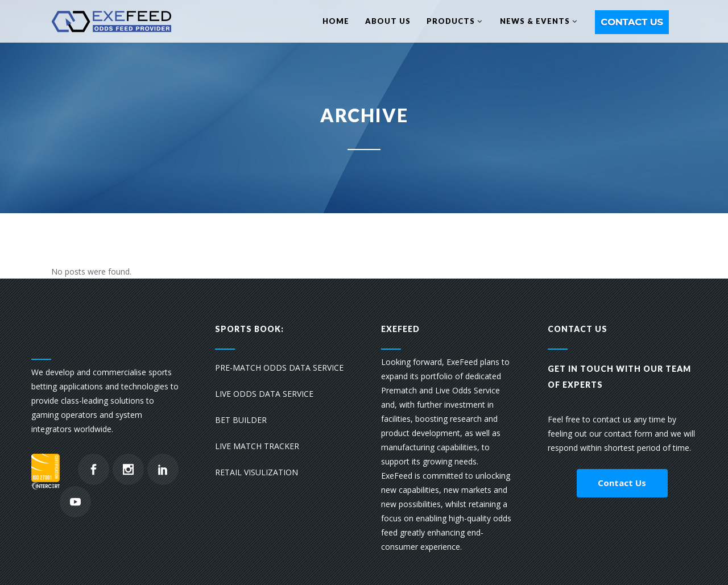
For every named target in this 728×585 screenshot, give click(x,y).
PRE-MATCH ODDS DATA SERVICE (279, 368)
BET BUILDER (241, 420)
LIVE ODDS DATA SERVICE (264, 394)
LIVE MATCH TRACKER (257, 446)
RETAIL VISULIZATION (257, 472)
